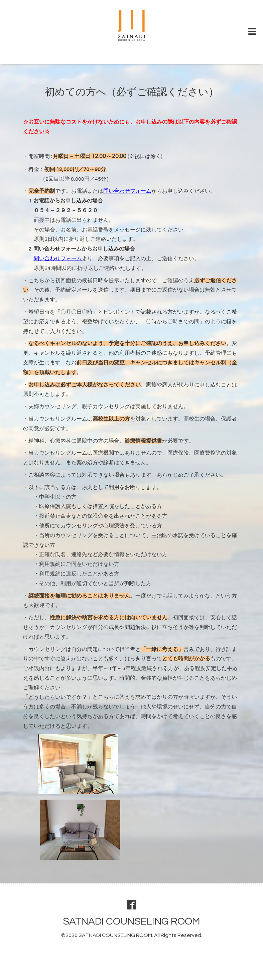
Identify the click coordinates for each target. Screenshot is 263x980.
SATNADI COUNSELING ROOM (131, 921)
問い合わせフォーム (127, 191)
